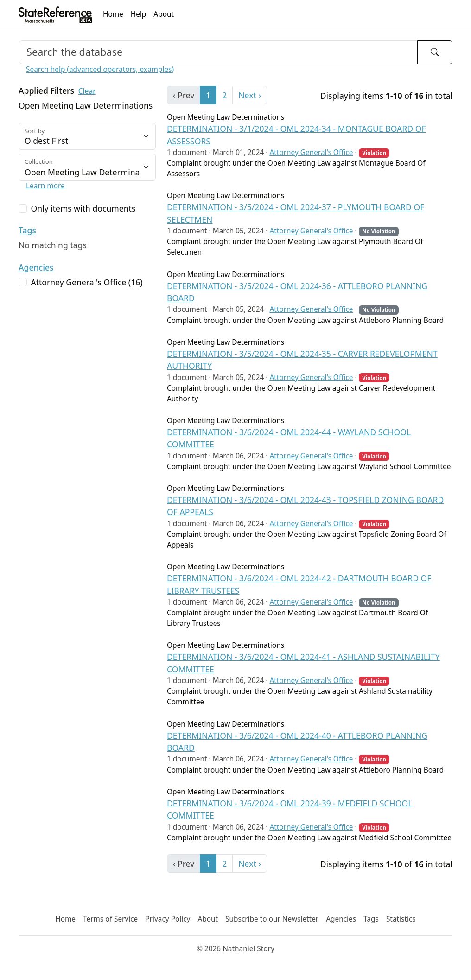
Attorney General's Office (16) (86, 282)
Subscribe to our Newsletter (272, 919)
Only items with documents (83, 208)
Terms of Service (110, 919)
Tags (27, 230)
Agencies (36, 267)
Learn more (45, 186)
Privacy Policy (168, 919)
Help (139, 14)
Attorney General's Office (311, 152)
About (164, 14)
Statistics (401, 919)
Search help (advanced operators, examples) (100, 69)
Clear (87, 91)
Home (113, 14)
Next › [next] (250, 95)
